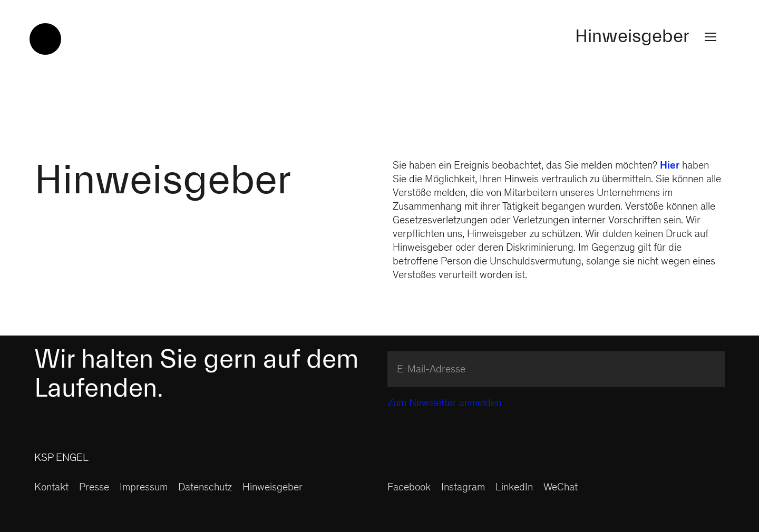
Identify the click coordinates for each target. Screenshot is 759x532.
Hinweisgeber (648, 37)
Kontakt (51, 488)
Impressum (144, 488)
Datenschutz (205, 488)
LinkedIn (514, 488)
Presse (94, 488)
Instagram (463, 488)
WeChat (561, 488)
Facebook (409, 488)
